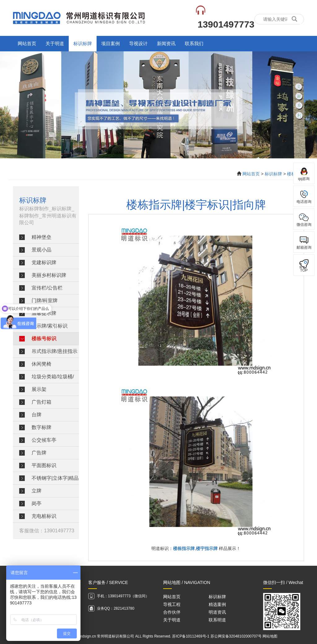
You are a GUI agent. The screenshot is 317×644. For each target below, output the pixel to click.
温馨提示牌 (44, 313)
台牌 (37, 415)
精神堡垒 (41, 237)
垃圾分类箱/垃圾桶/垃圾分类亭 (53, 378)
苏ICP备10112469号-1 (191, 636)
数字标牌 (41, 427)
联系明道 (217, 620)
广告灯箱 (41, 402)
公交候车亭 (44, 440)
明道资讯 (217, 612)
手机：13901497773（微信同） (123, 596)
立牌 (37, 491)
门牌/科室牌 (45, 301)
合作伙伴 (172, 612)
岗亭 (37, 503)
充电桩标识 (44, 516)
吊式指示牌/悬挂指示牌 (54, 353)
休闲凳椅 (41, 364)
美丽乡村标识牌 (49, 275)
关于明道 (55, 43)
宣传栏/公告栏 (47, 288)
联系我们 (194, 43)
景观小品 (41, 250)
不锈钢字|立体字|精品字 (55, 480)
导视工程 (172, 604)
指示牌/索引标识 (50, 326)
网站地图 (270, 636)
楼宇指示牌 (207, 548)
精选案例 (217, 604)
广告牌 (39, 453)
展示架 (39, 389)
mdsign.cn (87, 636)
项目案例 (111, 43)
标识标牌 (83, 43)
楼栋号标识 (44, 339)
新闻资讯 (166, 43)
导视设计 (138, 43)
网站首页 (27, 43)
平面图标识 (44, 465)
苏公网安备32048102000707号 (236, 636)
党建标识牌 (44, 262)
